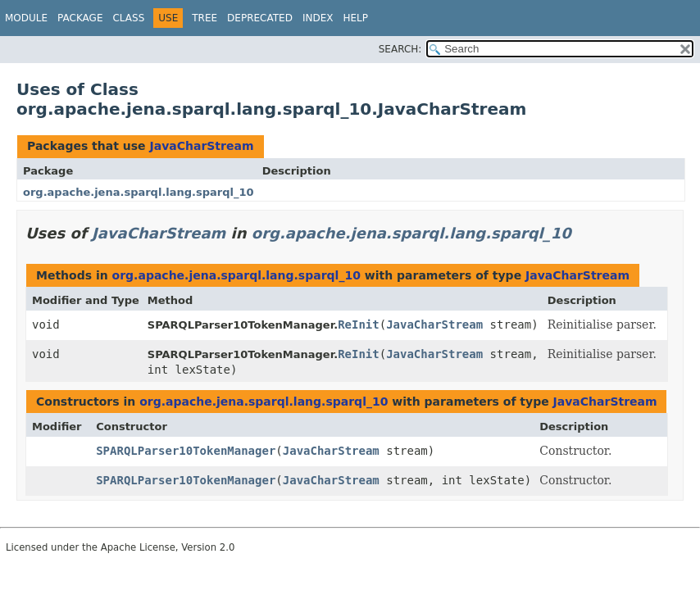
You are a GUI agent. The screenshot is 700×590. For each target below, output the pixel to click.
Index (318, 18)
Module (26, 18)
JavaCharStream (201, 146)
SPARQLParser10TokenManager (186, 451)
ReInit (359, 324)
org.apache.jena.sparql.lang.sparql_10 (139, 192)
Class (128, 18)
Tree (205, 18)
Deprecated (260, 18)
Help (355, 18)
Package (80, 18)
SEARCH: (400, 49)
